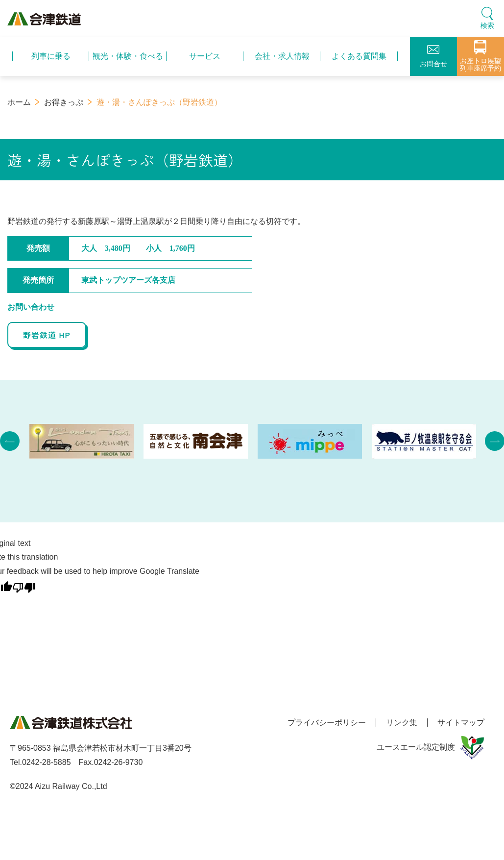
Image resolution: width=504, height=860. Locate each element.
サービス (205, 56)
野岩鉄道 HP (47, 335)
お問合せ (433, 56)
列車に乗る (51, 56)
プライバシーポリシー (327, 723)
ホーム (19, 102)
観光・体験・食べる (128, 56)
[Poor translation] (24, 586)
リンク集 (402, 723)
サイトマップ (461, 723)
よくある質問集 (359, 56)
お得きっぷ (64, 102)
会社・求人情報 (282, 56)
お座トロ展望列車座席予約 (480, 56)
